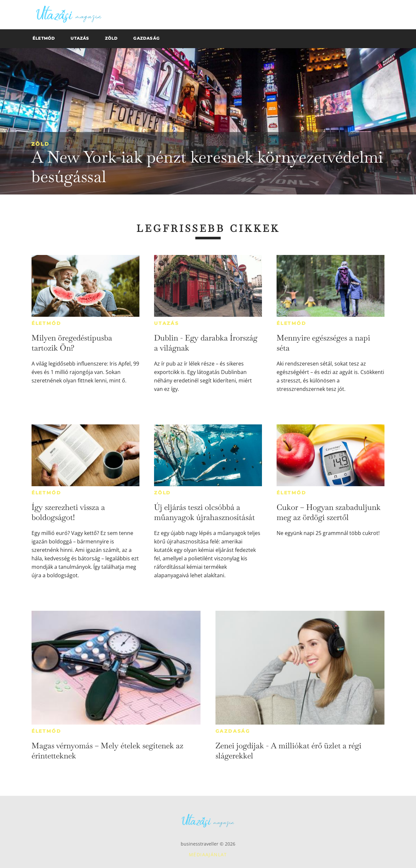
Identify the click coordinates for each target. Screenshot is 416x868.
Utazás (167, 323)
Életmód (46, 323)
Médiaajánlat (208, 855)
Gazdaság (233, 731)
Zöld (40, 144)
